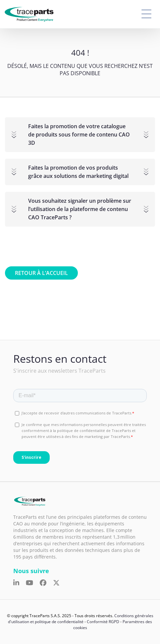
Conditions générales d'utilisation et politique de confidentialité (81, 619)
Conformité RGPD (103, 622)
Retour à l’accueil (41, 273)
